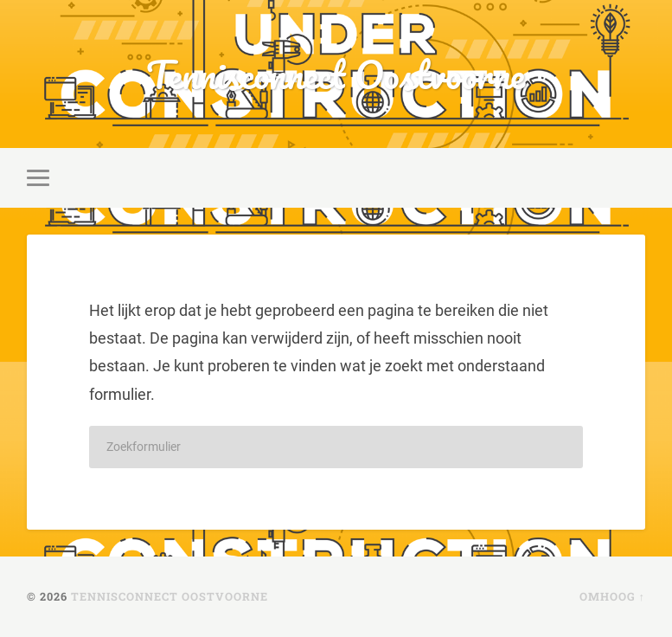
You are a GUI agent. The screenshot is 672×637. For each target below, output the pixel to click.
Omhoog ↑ (612, 596)
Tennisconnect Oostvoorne (336, 74)
